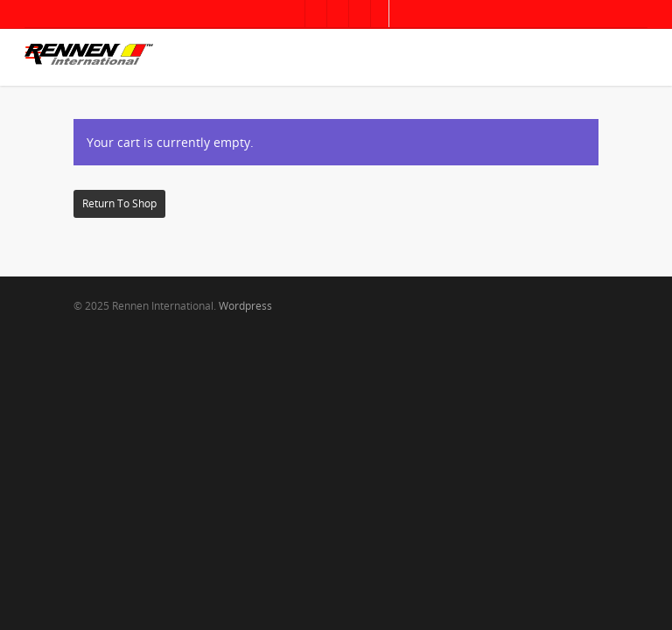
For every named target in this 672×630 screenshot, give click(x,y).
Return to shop (119, 203)
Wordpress (245, 306)
